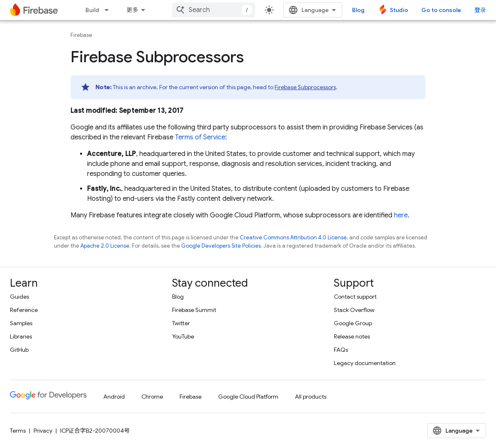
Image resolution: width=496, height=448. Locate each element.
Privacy (43, 431)
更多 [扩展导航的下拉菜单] (132, 10)
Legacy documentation (365, 363)
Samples (21, 323)
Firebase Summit (194, 310)
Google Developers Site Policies (221, 246)
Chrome (152, 397)
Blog (358, 10)
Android (114, 397)
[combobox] (214, 10)
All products (311, 397)
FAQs (341, 350)
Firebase (81, 35)
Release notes (352, 336)
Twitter (181, 323)
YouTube (183, 336)
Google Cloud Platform (248, 397)
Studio (399, 10)
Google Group (353, 323)
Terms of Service (200, 137)
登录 (480, 10)
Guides (19, 297)
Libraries (21, 336)
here (401, 215)
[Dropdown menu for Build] (109, 10)
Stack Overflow (354, 310)
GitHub (19, 350)
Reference (24, 310)
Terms (18, 431)
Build (92, 10)
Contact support (355, 297)
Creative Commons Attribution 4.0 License (293, 237)
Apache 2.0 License (105, 246)
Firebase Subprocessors (305, 87)
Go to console (441, 10)
